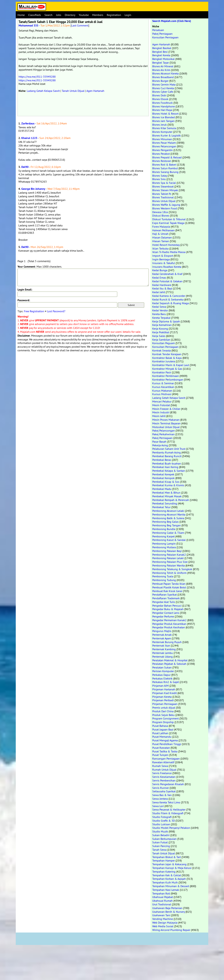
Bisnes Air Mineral (163, 66)
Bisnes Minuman (162, 139)
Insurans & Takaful (164, 263)
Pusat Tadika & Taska (165, 751)
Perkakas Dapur (161, 675)
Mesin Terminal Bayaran (166, 423)
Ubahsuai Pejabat (163, 897)
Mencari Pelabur (162, 401)
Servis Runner (161, 788)
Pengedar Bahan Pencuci (167, 606)
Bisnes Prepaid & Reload (167, 157)
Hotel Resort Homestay (166, 245)
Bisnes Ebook (160, 99)
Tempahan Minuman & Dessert (171, 886)
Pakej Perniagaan (162, 34)
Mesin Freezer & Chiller (166, 409)
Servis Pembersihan (164, 780)
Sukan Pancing (161, 846)
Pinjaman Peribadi (163, 700)
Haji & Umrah (160, 234)
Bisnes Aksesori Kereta (165, 73)
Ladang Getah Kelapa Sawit (43, 91)
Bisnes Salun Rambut (165, 168)
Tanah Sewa (159, 850)
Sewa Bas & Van (162, 795)
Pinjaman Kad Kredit (164, 693)
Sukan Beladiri (161, 835)
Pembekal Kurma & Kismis (168, 485)
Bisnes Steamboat (163, 186)
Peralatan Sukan (162, 667)
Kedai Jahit (159, 292)
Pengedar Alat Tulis (164, 602)
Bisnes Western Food (165, 208)
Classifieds (35, 15)
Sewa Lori (158, 806)
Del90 (25, 167)
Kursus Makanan (162, 391)
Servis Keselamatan (164, 777)
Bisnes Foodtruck (162, 103)
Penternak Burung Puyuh (167, 642)
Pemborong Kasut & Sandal (169, 540)
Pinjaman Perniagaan (165, 704)
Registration (114, 15)
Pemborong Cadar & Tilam (168, 533)
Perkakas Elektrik (162, 678)
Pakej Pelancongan (164, 431)
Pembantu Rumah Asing (167, 452)
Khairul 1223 (29, 138)
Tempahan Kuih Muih (165, 882)
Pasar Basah (159, 442)
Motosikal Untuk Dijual (166, 427)
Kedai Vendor (160, 310)
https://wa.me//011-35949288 (37, 77)
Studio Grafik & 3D (164, 821)
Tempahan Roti (161, 893)
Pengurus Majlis (162, 631)
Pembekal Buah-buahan (167, 463)
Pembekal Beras (162, 460)
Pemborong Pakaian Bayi (167, 551)
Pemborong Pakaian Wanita (169, 565)
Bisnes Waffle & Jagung (166, 205)
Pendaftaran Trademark (166, 598)
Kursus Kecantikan (163, 387)
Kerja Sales (159, 336)
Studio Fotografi (162, 817)
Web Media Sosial (163, 926)
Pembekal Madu (162, 489)
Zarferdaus (28, 123)
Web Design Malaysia (165, 923)
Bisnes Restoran (162, 161)
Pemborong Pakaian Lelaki (168, 558)
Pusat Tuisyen (160, 755)
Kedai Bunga (160, 270)
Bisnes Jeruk (160, 125)
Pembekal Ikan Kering (165, 467)
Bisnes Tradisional (163, 197)
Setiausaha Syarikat (164, 791)
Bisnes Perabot (161, 154)
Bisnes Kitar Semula (164, 128)
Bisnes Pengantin (162, 150)
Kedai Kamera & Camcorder (169, 296)
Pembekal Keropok (163, 478)
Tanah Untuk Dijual (73, 91)
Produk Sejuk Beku (163, 715)
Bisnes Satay (160, 176)
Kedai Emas (159, 278)
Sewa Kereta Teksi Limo (166, 802)
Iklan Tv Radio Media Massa (169, 252)
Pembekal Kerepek (163, 474)
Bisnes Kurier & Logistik (167, 135)
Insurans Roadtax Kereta (167, 267)
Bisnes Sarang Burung (165, 172)
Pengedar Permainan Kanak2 (169, 620)
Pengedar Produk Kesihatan (169, 627)
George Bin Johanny (33, 189)
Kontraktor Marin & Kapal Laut (171, 365)
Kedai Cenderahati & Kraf (167, 274)
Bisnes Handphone (164, 106)
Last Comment (80, 25)
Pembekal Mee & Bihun (166, 493)
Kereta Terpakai (161, 318)
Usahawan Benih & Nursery (169, 912)
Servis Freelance (162, 773)
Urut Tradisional (162, 904)
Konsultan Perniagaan (165, 37)
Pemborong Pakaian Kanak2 (169, 555)
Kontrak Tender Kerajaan (167, 354)
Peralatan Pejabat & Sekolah (169, 664)
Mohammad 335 (28, 25)
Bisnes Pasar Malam (164, 143)
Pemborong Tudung (164, 580)
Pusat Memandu (162, 737)
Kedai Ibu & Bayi (162, 288)
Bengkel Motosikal (163, 59)
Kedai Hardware (162, 285)
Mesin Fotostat (161, 405)
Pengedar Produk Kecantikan (169, 624)
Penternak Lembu (163, 653)
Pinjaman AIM (160, 686)
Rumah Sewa (160, 766)
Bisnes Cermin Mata (164, 84)
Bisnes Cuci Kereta (163, 88)
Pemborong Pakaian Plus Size (170, 562)
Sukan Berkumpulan (164, 839)
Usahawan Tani (161, 915)
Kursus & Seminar (163, 383)
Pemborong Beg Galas (165, 522)
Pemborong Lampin (164, 544)
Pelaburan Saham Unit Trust (169, 449)
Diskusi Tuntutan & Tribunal (169, 219)
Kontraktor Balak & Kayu (167, 358)
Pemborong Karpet (163, 536)
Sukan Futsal (160, 842)
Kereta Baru (159, 314)
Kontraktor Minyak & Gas (167, 369)
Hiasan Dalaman (162, 237)
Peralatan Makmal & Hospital (170, 660)
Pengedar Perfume (163, 616)
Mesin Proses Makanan (166, 420)
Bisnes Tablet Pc (162, 194)
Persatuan (158, 30)
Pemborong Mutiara (164, 547)
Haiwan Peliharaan (163, 230)
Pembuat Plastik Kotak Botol (169, 587)
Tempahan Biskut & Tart (167, 857)
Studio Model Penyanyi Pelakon (171, 828)
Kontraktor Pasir (162, 372)
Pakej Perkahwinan (163, 434)
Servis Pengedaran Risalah (168, 784)
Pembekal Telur (161, 507)
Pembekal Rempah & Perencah (171, 500)
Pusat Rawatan (161, 748)
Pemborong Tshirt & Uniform (169, 573)
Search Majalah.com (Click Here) (172, 21)
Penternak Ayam (162, 638)
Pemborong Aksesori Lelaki (168, 511)
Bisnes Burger (160, 81)
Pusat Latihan (160, 733)
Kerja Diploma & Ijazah (166, 321)
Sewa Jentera (160, 799)
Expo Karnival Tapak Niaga (168, 223)
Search (48, 15)
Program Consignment (165, 718)
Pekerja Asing (160, 445)
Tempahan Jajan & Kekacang (169, 864)
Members (98, 15)
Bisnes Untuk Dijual (164, 201)
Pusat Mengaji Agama (165, 740)
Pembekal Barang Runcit (167, 456)
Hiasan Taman (161, 241)
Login (128, 15)
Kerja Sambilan (161, 340)
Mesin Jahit (159, 416)
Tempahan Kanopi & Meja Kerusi (172, 868)
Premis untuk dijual (164, 708)
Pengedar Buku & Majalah (168, 609)
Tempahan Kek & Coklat (167, 875)
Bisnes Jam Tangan (163, 121)
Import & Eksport (163, 256)
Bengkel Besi (160, 52)
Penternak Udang (162, 657)
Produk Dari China (163, 711)
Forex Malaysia (161, 227)
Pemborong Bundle (164, 529)
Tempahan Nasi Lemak (166, 890)
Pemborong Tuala (163, 576)
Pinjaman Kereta (162, 697)
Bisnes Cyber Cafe (163, 92)
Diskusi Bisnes (161, 216)
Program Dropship (163, 722)
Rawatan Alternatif (163, 762)
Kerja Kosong (160, 329)
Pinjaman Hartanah (164, 689)
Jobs (59, 15)
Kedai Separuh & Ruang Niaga (171, 303)
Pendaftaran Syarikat (164, 595)
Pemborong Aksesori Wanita (169, 514)
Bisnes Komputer (162, 132)
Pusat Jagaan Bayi (163, 729)
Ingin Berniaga (161, 259)
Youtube (84, 15)
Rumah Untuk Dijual (164, 770)
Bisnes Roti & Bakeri (164, 165)
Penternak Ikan (161, 646)
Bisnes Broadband (163, 77)
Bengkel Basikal (162, 48)
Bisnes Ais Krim (161, 70)
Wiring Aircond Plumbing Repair (171, 930)
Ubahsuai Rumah (162, 901)
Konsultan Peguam (164, 343)
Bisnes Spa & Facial (164, 183)
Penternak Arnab (162, 635)
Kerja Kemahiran (162, 325)
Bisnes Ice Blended (164, 117)
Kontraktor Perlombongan (168, 380)
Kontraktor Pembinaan (166, 376)
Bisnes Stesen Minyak (165, 190)
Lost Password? (56, 311)
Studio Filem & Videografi (168, 813)
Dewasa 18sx (160, 212)
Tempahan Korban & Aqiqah (169, 879)
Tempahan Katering (164, 872)
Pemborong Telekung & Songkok (172, 569)
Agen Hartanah (95, 91)
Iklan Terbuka (160, 248)
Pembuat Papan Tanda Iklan (169, 584)
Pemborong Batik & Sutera (168, 518)
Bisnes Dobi (159, 95)
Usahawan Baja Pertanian (167, 908)
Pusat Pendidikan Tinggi (167, 744)
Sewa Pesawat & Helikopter (169, 810)
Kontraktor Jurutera (164, 361)
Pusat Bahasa (160, 726)
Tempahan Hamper (164, 861)
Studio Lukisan (161, 824)
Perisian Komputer (163, 671)
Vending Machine (163, 919)
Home (21, 15)
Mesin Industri (161, 412)
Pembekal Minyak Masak (167, 496)
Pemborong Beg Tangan (167, 525)
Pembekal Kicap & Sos (166, 482)
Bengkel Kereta (161, 55)
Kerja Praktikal (161, 332)
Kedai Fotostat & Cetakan (167, 281)
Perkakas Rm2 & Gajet (166, 682)
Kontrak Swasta (162, 350)
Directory (70, 15)
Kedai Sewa (159, 307)
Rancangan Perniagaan (166, 759)
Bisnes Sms (159, 179)
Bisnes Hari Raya (162, 110)
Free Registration (34, 311)
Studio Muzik (160, 831)
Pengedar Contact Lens (166, 613)
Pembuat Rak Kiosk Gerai (167, 591)
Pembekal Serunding (165, 503)
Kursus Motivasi (162, 394)
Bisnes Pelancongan (164, 146)
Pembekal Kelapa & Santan (169, 471)
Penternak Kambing (164, 649)
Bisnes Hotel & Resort (165, 114)
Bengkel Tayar (161, 63)
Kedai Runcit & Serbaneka (168, 299)
